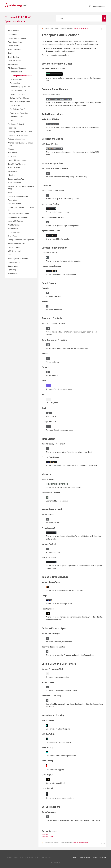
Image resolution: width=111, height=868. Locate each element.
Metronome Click (16, 117)
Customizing (13, 266)
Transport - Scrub (48, 836)
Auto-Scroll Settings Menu (20, 102)
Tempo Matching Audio (17, 179)
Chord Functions (14, 232)
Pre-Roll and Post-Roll (18, 109)
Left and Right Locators (19, 94)
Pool (10, 193)
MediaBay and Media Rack (18, 196)
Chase (12, 121)
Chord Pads (12, 236)
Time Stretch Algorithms (17, 164)
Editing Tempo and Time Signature (21, 240)
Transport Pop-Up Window (20, 87)
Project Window (14, 46)
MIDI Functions (14, 225)
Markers (11, 149)
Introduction (13, 35)
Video (10, 255)
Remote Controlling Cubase (18, 214)
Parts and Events (14, 61)
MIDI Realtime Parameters (18, 217)
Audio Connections (15, 42)
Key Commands (14, 262)
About (75, 858)
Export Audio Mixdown (17, 244)
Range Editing (13, 64)
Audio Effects (13, 156)
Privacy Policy (85, 858)
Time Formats (15, 106)
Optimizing (12, 270)
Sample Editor (13, 171)
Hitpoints (11, 175)
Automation (12, 200)
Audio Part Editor (14, 183)
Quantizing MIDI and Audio (18, 135)
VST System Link (15, 251)
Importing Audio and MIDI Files (20, 132)
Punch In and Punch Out (19, 113)
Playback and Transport (52, 28)
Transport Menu (16, 79)
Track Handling (14, 57)
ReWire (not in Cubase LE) (18, 258)
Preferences (13, 273)
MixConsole (13, 153)
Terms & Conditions (100, 858)
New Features (13, 31)
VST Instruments (14, 204)
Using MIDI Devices (16, 221)
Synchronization (14, 247)
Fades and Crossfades (17, 139)
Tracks (11, 53)
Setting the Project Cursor (20, 98)
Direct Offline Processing (18, 160)
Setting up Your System (17, 38)
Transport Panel (66, 28)
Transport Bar (15, 83)
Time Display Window (18, 91)
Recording (12, 128)
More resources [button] (97, 6)
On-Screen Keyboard (16, 124)
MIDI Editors (13, 229)
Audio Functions (14, 168)
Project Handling (14, 49)
